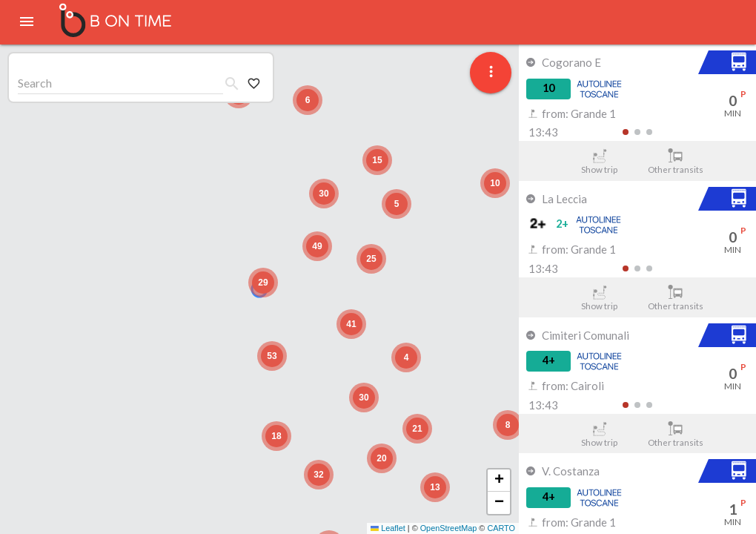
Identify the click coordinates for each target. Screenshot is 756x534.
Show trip (599, 161)
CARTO (501, 528)
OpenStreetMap (449, 528)
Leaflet (388, 528)
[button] (263, 283)
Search (35, 83)
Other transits (676, 161)
